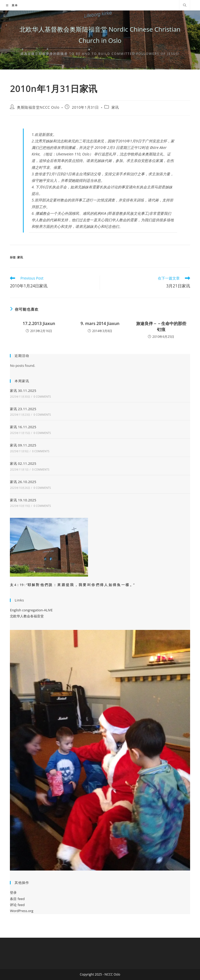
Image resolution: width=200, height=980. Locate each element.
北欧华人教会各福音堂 (27, 616)
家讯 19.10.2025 (23, 500)
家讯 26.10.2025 (23, 482)
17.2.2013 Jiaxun (39, 323)
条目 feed (17, 899)
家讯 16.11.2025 (23, 427)
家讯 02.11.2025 (23, 463)
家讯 (115, 107)
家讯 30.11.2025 (23, 391)
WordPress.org (22, 911)
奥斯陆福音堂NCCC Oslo (38, 107)
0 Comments (42, 397)
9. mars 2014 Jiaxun (100, 323)
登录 (13, 892)
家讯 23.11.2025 (23, 409)
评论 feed (17, 905)
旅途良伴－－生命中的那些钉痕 (161, 326)
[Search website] (185, 5)
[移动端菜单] (12, 5)
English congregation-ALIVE (31, 610)
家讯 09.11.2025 (23, 445)
